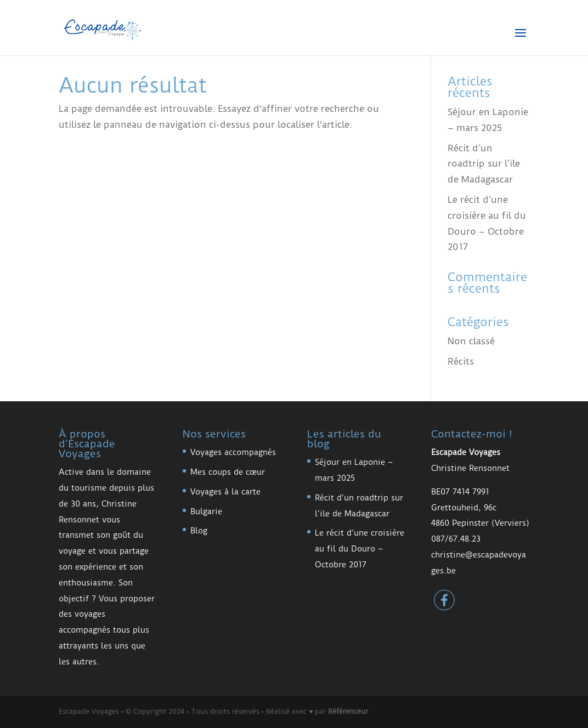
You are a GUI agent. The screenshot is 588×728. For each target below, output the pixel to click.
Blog (199, 531)
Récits (461, 361)
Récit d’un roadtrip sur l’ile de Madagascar (484, 164)
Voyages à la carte (225, 492)
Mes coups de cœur (228, 472)
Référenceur (348, 711)
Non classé (471, 341)
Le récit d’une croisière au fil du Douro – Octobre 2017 (360, 549)
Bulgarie (206, 511)
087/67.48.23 (456, 539)
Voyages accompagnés (233, 452)
